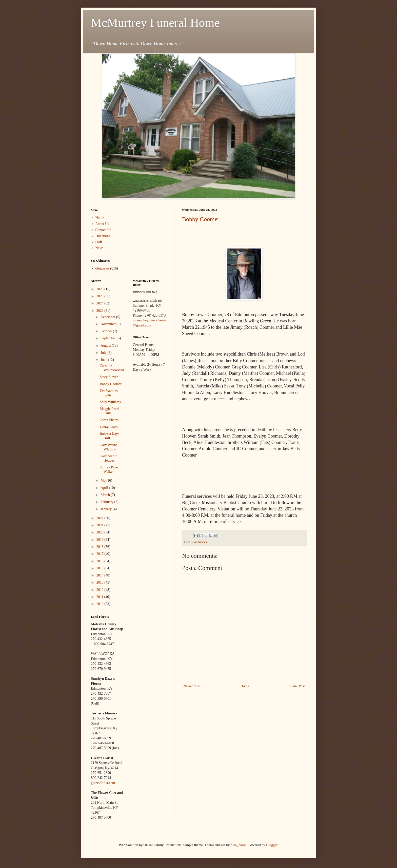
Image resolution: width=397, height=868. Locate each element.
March (106, 495)
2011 (100, 597)
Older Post (297, 686)
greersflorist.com (103, 783)
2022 (101, 518)
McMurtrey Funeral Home (155, 23)
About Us (102, 224)
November (108, 324)
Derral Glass (109, 427)
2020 (101, 532)
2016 (101, 561)
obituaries (201, 542)
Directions (103, 236)
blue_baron (239, 845)
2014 (101, 575)
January (106, 509)
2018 (101, 547)
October (107, 331)
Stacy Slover (109, 377)
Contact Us (103, 230)
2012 (101, 590)
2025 (101, 296)
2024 (101, 303)
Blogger (272, 845)
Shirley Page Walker (109, 469)
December (108, 317)
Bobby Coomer (201, 219)
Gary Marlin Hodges (109, 458)
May (104, 480)
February (107, 502)
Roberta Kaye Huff (110, 436)
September (108, 338)
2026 (101, 289)
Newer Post (192, 686)
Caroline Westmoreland (112, 368)
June (104, 360)
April (105, 488)
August (106, 346)
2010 (101, 604)
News (100, 248)
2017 (101, 554)
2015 (101, 568)
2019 (101, 540)
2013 (101, 582)
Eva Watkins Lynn (109, 393)
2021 (101, 525)
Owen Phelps (109, 420)
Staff (99, 242)
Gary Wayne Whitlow (109, 447)
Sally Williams (110, 402)
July (104, 353)
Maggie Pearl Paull (109, 411)
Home (245, 686)
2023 (101, 311)
